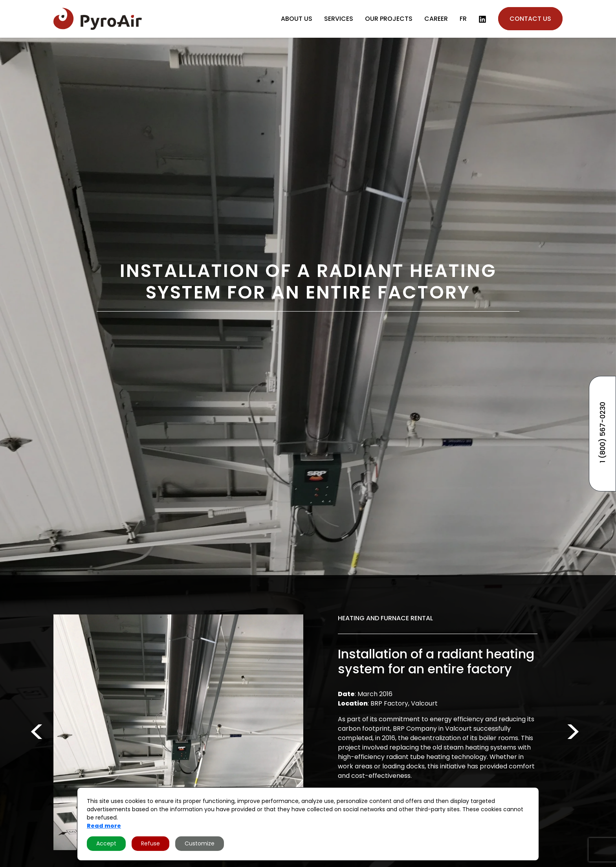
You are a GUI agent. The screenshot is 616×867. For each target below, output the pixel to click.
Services (339, 19)
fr (463, 19)
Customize (200, 843)
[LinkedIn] (482, 19)
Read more (104, 826)
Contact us (530, 19)
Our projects (389, 19)
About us (297, 19)
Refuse (150, 843)
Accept (106, 843)
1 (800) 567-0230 (602, 432)
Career (436, 19)
